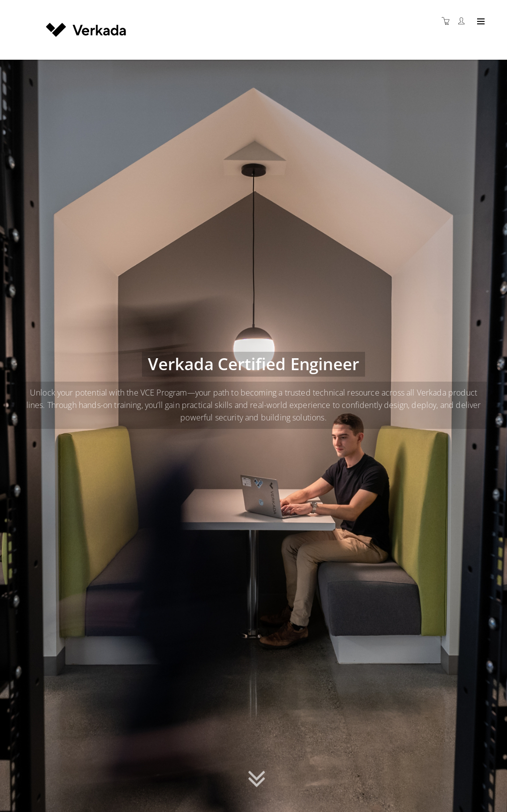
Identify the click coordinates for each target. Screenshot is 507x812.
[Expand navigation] (480, 22)
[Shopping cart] (448, 21)
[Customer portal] (464, 21)
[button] (257, 777)
